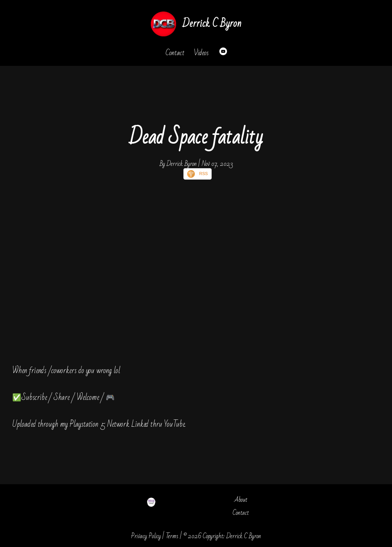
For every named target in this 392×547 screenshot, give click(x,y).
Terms (172, 536)
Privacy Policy (146, 536)
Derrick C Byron (212, 24)
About (241, 500)
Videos (201, 53)
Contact (175, 53)
